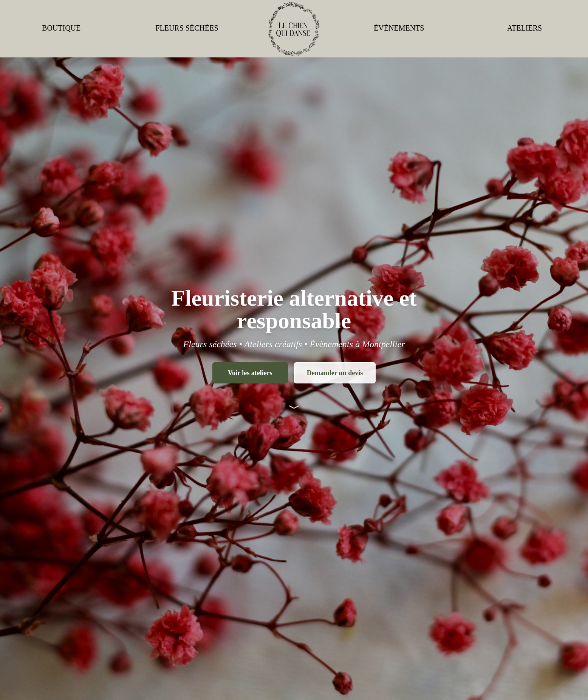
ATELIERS (525, 28)
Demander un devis (335, 373)
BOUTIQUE (61, 28)
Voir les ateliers (250, 373)
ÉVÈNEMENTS (399, 28)
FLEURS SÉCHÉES (187, 28)
